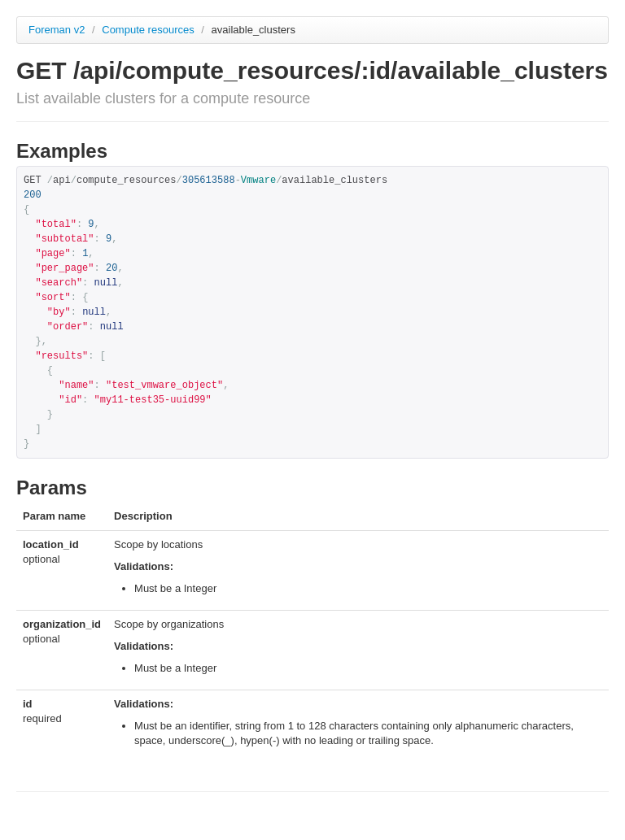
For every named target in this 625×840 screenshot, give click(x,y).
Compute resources (149, 30)
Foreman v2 (57, 30)
